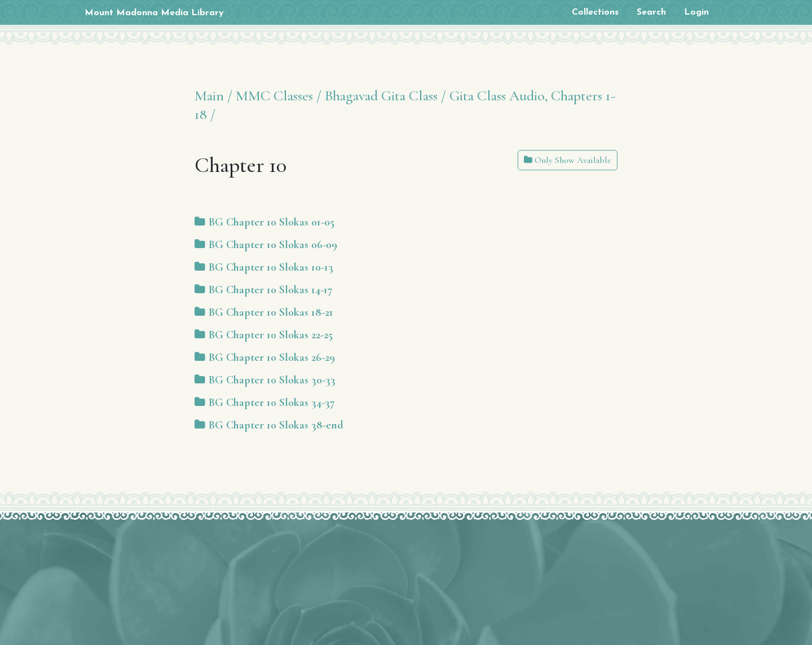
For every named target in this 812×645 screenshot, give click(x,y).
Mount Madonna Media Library (154, 13)
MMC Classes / (279, 96)
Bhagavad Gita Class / (385, 96)
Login (696, 12)
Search (651, 12)
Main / (213, 96)
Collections (595, 12)
